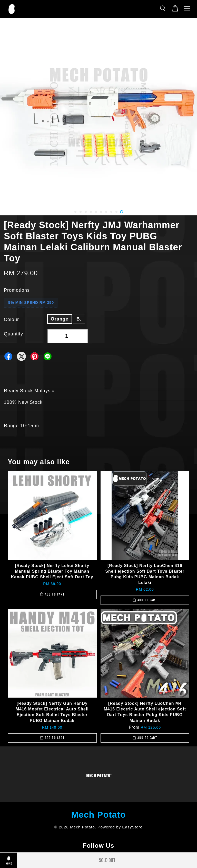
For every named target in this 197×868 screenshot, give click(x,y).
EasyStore (132, 827)
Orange (60, 319)
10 (122, 212)
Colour (11, 319)
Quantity (13, 334)
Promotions (17, 290)
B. (79, 319)
